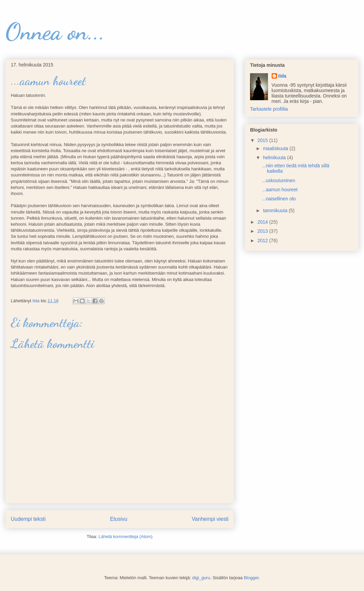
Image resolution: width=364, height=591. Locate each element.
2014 (263, 222)
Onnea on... (55, 32)
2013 (263, 231)
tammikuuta (276, 210)
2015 (263, 140)
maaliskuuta (276, 148)
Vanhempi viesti (210, 519)
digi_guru (201, 578)
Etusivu (119, 519)
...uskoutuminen (279, 180)
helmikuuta (275, 158)
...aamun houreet (280, 190)
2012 (263, 241)
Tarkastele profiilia (269, 109)
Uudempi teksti (28, 519)
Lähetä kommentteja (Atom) (125, 537)
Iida (282, 76)
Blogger (251, 578)
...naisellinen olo (279, 199)
